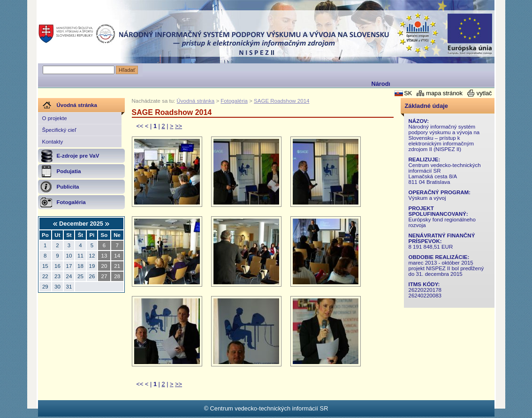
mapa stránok (444, 93)
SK (408, 93)
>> (179, 126)
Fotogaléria (234, 101)
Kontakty (53, 142)
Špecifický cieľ (59, 130)
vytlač (484, 93)
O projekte (55, 118)
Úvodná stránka (196, 101)
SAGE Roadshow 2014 (281, 101)
